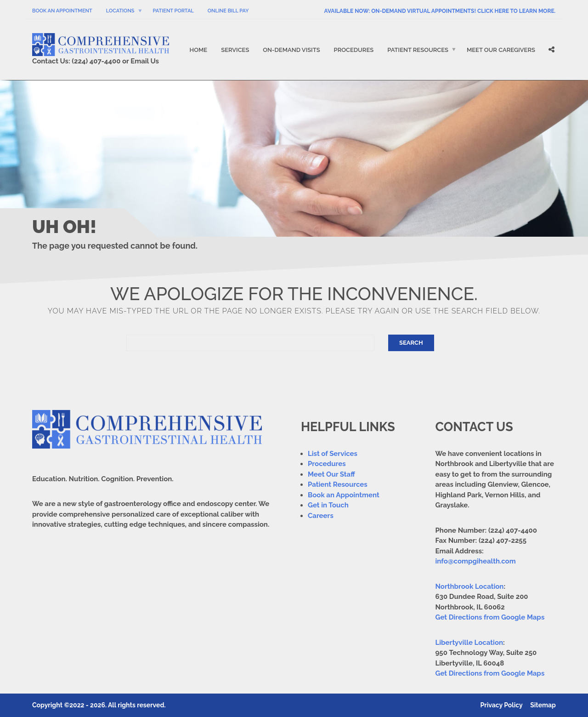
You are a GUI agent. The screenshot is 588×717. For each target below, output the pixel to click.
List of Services (333, 454)
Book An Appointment (62, 11)
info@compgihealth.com (476, 561)
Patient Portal (173, 11)
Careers (321, 516)
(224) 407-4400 (96, 61)
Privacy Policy (502, 705)
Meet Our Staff (331, 474)
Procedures (354, 50)
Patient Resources (418, 50)
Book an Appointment (344, 495)
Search (411, 343)
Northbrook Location (470, 586)
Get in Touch (328, 505)
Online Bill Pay (228, 11)
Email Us (145, 61)
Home (199, 50)
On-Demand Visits (291, 50)
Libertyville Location (469, 643)
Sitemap (543, 705)
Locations (120, 11)
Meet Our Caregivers (501, 50)
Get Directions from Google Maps (490, 617)
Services (235, 50)
